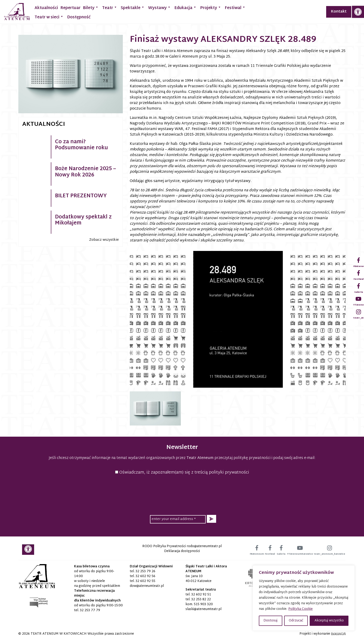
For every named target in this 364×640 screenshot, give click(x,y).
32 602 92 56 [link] (145, 576)
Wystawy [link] (159, 8)
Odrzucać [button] (296, 621)
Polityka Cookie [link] (301, 609)
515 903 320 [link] (203, 604)
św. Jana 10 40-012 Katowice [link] (198, 579)
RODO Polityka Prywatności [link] (164, 546)
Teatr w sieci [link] (49, 17)
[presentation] (182, 494)
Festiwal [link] (235, 8)
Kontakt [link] (339, 12)
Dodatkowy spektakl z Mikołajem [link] (83, 220)
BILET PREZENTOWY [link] (81, 196)
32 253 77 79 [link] (90, 610)
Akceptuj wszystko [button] (329, 621)
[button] (211, 519)
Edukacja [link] (185, 8)
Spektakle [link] (133, 8)
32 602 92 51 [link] (201, 595)
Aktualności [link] (46, 8)
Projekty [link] (211, 8)
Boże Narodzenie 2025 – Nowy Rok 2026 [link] (85, 172)
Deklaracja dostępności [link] (182, 551)
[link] (358, 12)
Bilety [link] (91, 8)
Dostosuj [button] (270, 621)
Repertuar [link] (70, 8)
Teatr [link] (110, 8)
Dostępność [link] (79, 17)
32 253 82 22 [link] (201, 599)
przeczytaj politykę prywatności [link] (242, 458)
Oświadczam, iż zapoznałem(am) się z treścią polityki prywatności (182, 473)
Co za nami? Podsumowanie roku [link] (81, 145)
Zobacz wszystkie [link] (104, 240)
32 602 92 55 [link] (145, 581)
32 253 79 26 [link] (145, 571)
